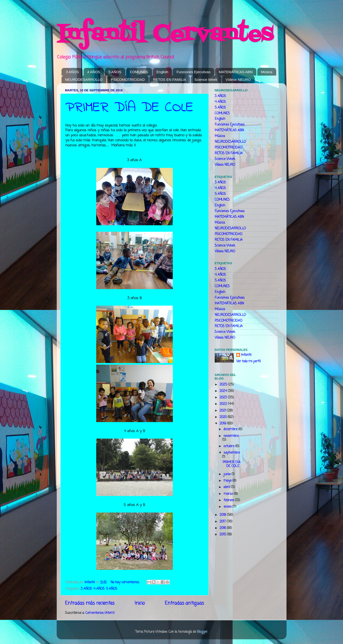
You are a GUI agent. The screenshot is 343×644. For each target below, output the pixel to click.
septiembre (232, 453)
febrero (229, 500)
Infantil (246, 355)
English (162, 72)
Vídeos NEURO (238, 80)
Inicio (140, 603)
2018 (223, 515)
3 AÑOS (72, 72)
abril (227, 487)
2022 (224, 404)
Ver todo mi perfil (248, 361)
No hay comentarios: (126, 582)
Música (267, 72)
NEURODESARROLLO (84, 80)
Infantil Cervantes (165, 35)
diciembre (231, 429)
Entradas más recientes (90, 603)
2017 (223, 522)
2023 (224, 398)
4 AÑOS (94, 72)
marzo (229, 494)
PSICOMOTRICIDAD (128, 80)
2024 (224, 391)
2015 (223, 535)
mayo (228, 481)
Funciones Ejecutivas (193, 72)
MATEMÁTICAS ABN (236, 72)
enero (228, 507)
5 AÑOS (115, 72)
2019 (223, 424)
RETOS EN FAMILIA (169, 80)
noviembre (231, 436)
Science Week (206, 80)
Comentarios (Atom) (100, 613)
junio (228, 474)
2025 (224, 385)
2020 (224, 417)
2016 (223, 528)
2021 (223, 411)
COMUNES (139, 72)
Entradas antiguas (184, 603)
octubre (229, 446)
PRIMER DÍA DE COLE (129, 108)
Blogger (202, 632)
